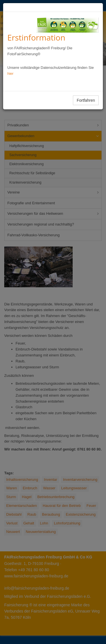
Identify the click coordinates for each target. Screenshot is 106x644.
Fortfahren (86, 100)
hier (10, 74)
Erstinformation (36, 37)
